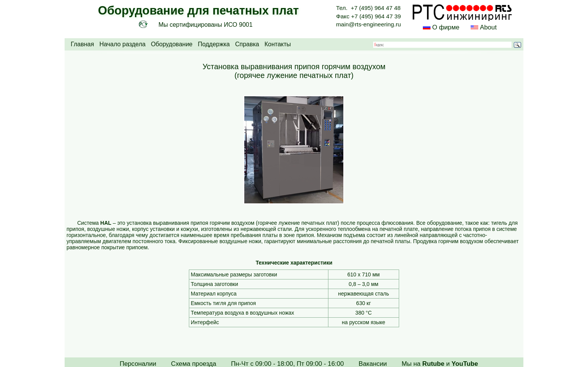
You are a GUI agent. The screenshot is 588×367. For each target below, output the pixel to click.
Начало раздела (123, 44)
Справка (247, 44)
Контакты (278, 44)
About (487, 27)
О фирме (446, 27)
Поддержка (214, 44)
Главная (82, 44)
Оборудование (172, 44)
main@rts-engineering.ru (369, 24)
